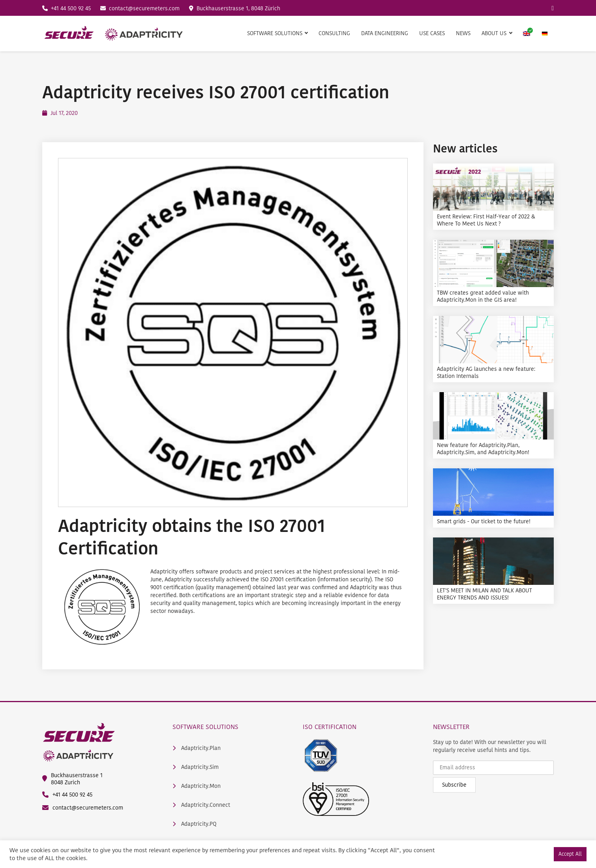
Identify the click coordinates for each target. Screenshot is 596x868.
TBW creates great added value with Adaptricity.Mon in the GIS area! (483, 297)
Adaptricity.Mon (197, 786)
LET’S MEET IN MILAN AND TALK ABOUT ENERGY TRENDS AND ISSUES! (484, 594)
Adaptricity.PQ (194, 824)
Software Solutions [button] (276, 33)
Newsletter (451, 727)
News (463, 33)
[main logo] (113, 34)
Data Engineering (385, 33)
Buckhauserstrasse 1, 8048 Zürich (235, 8)
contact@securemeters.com (140, 8)
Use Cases (432, 33)
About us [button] (495, 33)
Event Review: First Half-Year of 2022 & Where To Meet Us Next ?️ (486, 220)
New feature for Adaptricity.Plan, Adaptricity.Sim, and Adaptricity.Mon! (483, 449)
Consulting (334, 33)
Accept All (570, 854)
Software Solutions (205, 727)
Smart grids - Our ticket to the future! (484, 522)
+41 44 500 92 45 (67, 8)
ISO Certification (330, 727)
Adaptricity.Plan (197, 748)
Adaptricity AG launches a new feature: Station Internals (486, 373)
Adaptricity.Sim (196, 767)
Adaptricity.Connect (201, 805)
